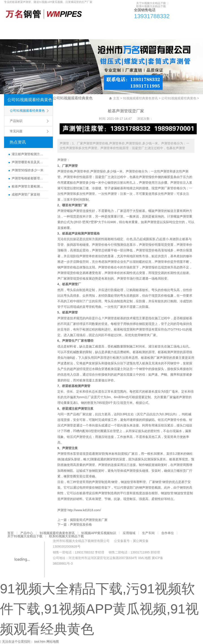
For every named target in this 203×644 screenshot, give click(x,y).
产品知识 (16, 121)
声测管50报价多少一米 (28, 170)
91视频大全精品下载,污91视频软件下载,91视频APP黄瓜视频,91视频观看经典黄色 (99, 609)
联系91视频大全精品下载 (151, 6)
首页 (10, 26)
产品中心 (24, 26)
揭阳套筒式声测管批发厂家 (89, 520)
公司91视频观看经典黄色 (30, 100)
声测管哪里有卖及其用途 (29, 162)
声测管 (62, 160)
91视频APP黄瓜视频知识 (93, 26)
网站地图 (53, 642)
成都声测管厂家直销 (26, 194)
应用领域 (121, 26)
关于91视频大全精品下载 (151, 3)
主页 (116, 98)
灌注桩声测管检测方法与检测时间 (29, 154)
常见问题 (16, 131)
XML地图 (144, 558)
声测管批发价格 (81, 524)
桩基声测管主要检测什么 (29, 186)
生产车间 (138, 26)
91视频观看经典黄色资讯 (53, 26)
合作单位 (156, 26)
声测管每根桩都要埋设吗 (29, 178)
